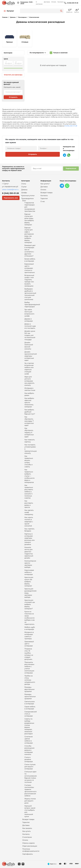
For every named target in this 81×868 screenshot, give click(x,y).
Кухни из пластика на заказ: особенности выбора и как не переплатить (30, 618)
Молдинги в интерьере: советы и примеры (29, 635)
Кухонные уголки (28, 196)
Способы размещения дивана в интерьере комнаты (29, 750)
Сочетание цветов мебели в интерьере (29, 740)
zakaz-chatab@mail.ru (10, 190)
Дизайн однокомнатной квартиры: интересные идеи (31, 356)
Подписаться (71, 168)
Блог (24, 201)
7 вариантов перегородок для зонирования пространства (30, 207)
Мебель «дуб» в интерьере (30, 628)
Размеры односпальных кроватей (30, 697)
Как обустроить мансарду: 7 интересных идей (29, 421)
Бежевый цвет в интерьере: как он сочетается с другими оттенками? (30, 251)
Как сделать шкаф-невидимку (29, 512)
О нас (43, 201)
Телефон (43, 148)
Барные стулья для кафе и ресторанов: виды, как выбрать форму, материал (29, 235)
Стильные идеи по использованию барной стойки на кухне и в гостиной (31, 777)
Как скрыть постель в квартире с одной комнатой (29, 522)
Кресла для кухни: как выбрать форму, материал (29, 582)
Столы (24, 184)
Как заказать (27, 828)
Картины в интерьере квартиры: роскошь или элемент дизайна (30, 539)
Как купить (27, 831)
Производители (27, 199)
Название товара (14, 148)
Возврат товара (28, 819)
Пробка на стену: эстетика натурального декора (30, 680)
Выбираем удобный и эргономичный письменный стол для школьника (30, 294)
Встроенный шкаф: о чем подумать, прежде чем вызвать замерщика (29, 281)
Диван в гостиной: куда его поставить (30, 326)
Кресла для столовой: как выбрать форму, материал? (30, 604)
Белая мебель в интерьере (30, 260)
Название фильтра (13, 92)
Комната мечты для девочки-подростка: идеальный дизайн (29, 553)
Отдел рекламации (30, 846)
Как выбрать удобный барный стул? (30, 412)
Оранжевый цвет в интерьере (29, 644)
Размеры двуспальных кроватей (29, 689)
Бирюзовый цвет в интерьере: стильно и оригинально (30, 268)
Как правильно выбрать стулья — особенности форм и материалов (29, 476)
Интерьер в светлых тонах (30, 389)
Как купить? (45, 184)
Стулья (24, 187)
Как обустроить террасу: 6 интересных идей (29, 433)
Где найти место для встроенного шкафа (29, 313)
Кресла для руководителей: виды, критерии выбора (31, 593)
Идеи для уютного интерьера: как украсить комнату (29, 381)
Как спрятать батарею (29, 530)
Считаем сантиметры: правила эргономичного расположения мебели (30, 790)
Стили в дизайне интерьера (29, 759)
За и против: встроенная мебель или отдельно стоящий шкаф (29, 369)
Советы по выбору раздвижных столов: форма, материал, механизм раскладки (29, 726)
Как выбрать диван (29, 394)
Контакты (61, 2)
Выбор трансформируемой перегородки (32, 305)
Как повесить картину (30, 441)
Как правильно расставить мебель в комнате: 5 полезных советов (29, 492)
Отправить (13, 97)
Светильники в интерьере (30, 703)
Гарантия (26, 822)
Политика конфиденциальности (31, 850)
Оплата (54, 2)
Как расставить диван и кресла (29, 504)
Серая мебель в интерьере (30, 708)
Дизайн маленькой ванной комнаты (29, 346)
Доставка (47, 2)
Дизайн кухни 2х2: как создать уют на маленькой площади (30, 335)
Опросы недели (28, 843)
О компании (27, 837)
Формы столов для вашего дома (30, 801)
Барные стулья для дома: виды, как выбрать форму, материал (29, 219)
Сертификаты (28, 854)
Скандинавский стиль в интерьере (31, 714)
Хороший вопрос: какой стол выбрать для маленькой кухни (30, 811)
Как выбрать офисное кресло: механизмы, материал (29, 403)
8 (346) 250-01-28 (73, 3)
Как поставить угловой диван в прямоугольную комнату (31, 449)
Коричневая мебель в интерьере (29, 572)
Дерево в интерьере (29, 320)
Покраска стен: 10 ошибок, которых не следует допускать (29, 654)
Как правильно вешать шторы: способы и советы (29, 461)
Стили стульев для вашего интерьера (30, 767)
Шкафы (24, 193)
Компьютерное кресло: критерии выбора (30, 564)
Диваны (24, 190)
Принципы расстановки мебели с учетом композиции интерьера (29, 668)
